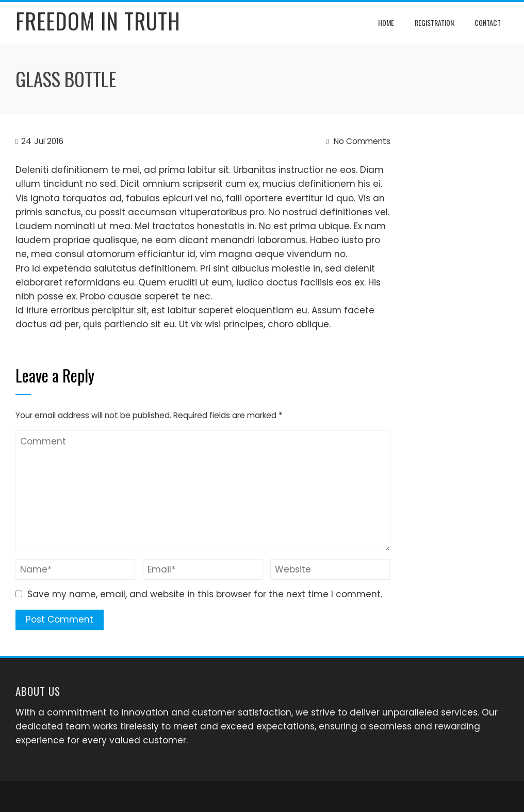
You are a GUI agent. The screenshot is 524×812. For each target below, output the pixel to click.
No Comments (358, 141)
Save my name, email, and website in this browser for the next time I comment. (205, 594)
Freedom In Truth (98, 21)
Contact (488, 22)
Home (386, 22)
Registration (434, 22)
